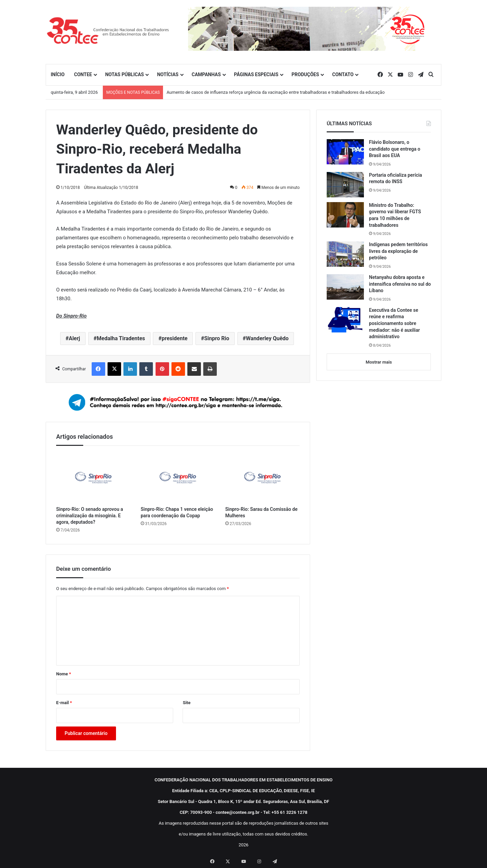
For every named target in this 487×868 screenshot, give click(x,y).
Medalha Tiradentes (121, 338)
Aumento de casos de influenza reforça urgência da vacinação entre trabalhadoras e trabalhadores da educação (275, 92)
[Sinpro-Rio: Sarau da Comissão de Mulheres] (262, 478)
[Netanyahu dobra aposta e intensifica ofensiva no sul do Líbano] (345, 287)
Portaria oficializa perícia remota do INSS (396, 178)
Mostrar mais (379, 362)
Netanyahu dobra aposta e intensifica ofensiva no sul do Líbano (400, 284)
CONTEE (83, 74)
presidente (175, 338)
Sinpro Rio (217, 338)
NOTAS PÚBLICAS (125, 74)
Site (187, 703)
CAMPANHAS (206, 74)
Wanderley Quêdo (267, 338)
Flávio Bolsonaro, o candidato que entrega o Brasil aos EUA (395, 149)
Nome (64, 674)
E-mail (64, 703)
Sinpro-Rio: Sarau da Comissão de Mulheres (261, 512)
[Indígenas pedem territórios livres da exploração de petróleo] (345, 254)
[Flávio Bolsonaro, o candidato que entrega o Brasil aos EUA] (345, 152)
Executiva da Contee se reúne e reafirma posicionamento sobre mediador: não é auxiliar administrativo (395, 323)
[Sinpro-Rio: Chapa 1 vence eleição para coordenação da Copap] (178, 478)
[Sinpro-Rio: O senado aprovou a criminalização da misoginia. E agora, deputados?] (93, 478)
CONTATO (343, 74)
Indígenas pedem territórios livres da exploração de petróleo (398, 251)
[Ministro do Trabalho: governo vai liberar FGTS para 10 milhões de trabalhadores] (345, 215)
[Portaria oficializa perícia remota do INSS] (345, 185)
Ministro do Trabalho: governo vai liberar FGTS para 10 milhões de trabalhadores (395, 215)
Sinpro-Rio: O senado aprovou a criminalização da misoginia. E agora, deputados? (90, 516)
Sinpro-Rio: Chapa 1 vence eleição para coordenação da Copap (177, 512)
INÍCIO (58, 74)
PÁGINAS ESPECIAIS (256, 74)
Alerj (74, 338)
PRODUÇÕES (305, 74)
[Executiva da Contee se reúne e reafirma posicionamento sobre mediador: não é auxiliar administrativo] (345, 320)
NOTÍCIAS (168, 74)
